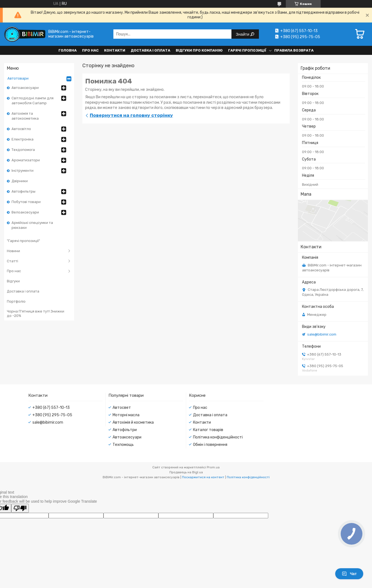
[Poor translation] (20, 508)
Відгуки (13, 281)
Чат (349, 574)
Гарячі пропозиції (247, 50)
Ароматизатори (26, 160)
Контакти (115, 50)
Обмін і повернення (210, 445)
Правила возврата (294, 50)
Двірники (20, 181)
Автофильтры (23, 191)
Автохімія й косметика (133, 422)
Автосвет (122, 408)
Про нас (90, 50)
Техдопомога (23, 150)
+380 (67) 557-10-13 (51, 408)
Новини (13, 251)
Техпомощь (123, 445)
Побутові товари (26, 202)
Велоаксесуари (25, 212)
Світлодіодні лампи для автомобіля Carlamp (33, 101)
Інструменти (23, 171)
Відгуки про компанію (199, 50)
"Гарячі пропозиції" (23, 241)
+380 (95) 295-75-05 (52, 415)
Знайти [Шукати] (243, 34)
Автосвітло (21, 129)
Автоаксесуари (25, 88)
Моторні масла (126, 415)
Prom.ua (213, 467)
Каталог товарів (208, 430)
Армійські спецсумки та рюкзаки (32, 225)
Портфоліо (16, 301)
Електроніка (23, 139)
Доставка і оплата (150, 50)
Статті (12, 261)
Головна (68, 50)
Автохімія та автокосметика (25, 116)
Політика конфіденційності (218, 437)
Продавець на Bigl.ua (186, 472)
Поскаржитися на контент (203, 477)
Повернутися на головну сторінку (131, 115)
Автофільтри (125, 430)
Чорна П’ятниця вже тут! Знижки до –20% (36, 313)
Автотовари (18, 78)
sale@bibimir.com (322, 334)
